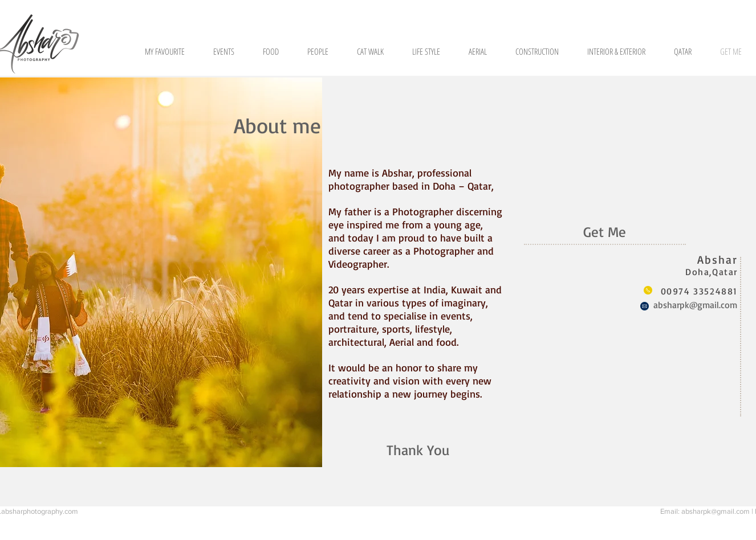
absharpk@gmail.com (695, 305)
